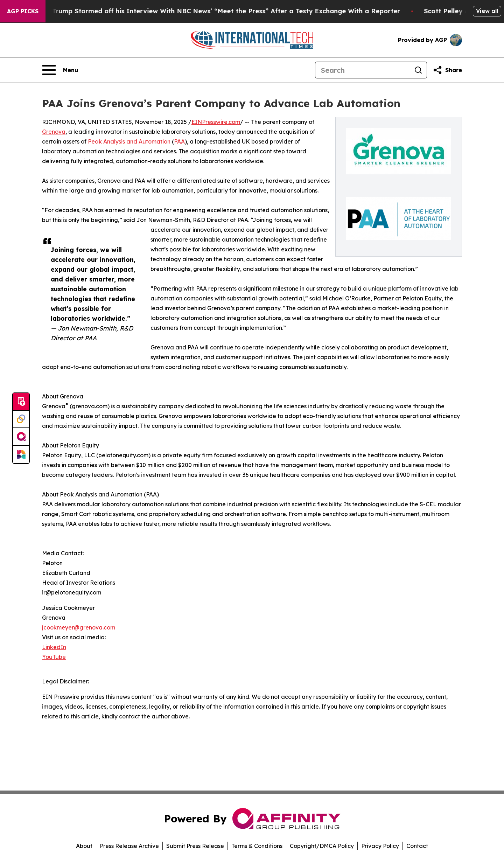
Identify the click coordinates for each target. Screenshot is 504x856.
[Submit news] (21, 402)
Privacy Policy (380, 846)
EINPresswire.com (216, 122)
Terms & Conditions (257, 846)
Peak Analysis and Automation (129, 141)
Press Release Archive (129, 846)
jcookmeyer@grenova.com (79, 627)
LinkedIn (54, 647)
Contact (417, 846)
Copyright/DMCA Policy (322, 846)
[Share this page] (447, 70)
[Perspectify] (21, 419)
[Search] (363, 70)
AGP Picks (23, 11)
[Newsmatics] (21, 454)
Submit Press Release (195, 846)
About (84, 846)
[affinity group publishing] (21, 437)
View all (487, 11)
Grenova (54, 132)
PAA (179, 141)
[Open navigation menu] (60, 70)
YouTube (54, 657)
